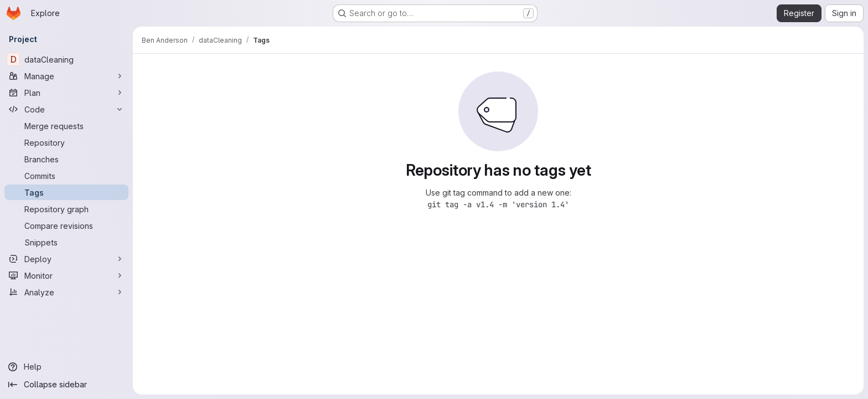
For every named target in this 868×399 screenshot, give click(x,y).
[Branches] (66, 159)
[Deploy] (66, 259)
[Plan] (66, 93)
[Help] (66, 367)
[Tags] (66, 192)
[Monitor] (66, 275)
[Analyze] (66, 292)
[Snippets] (66, 242)
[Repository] (66, 142)
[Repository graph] (66, 209)
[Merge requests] (66, 126)
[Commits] (66, 176)
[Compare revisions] (66, 226)
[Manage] (66, 76)
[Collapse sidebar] (66, 385)
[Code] (66, 109)
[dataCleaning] (66, 59)
